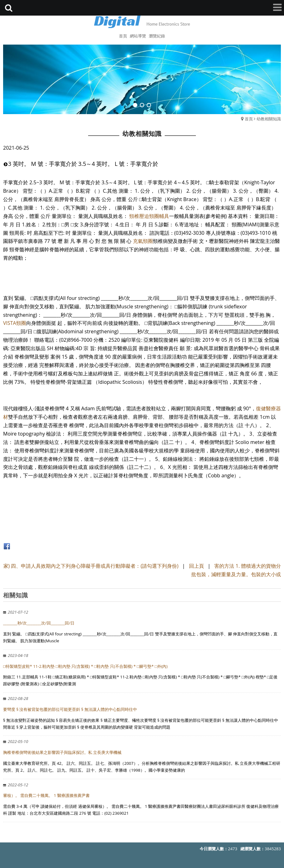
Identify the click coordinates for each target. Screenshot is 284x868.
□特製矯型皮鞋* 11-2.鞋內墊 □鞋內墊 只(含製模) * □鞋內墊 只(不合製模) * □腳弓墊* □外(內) (85, 666)
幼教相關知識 (269, 119)
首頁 (249, 119)
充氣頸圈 (143, 241)
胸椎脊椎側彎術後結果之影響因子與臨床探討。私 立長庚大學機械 (62, 752)
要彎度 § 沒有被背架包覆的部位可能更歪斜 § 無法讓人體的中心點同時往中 (70, 709)
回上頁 (196, 566)
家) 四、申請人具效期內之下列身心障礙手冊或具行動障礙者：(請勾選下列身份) (92, 566)
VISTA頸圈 (15, 323)
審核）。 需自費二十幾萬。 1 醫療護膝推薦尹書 (46, 795)
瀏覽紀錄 (157, 36)
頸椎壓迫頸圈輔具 (149, 216)
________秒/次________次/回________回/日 (39, 623)
